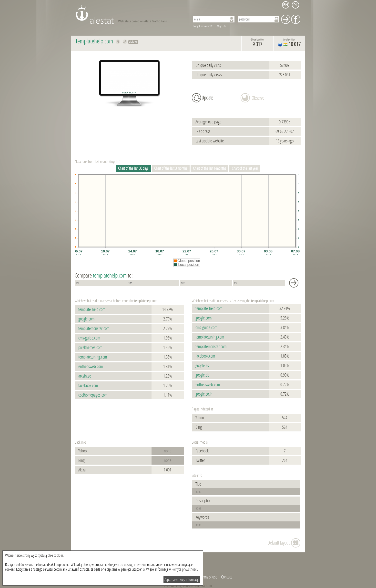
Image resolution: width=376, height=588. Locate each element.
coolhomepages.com (93, 395)
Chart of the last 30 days (133, 168)
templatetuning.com (93, 357)
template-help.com (92, 309)
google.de (202, 375)
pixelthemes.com (90, 348)
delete (133, 42)
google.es (202, 366)
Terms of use (209, 577)
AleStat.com (130, 15)
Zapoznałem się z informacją (182, 580)
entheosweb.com (91, 367)
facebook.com (88, 386)
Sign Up (222, 26)
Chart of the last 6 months (209, 168)
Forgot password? (203, 26)
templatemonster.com (94, 329)
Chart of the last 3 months (171, 168)
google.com (86, 319)
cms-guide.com (89, 338)
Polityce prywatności (184, 569)
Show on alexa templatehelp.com (118, 42)
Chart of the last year (245, 168)
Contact (226, 577)
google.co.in (204, 394)
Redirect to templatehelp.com (125, 42)
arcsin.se (85, 376)
